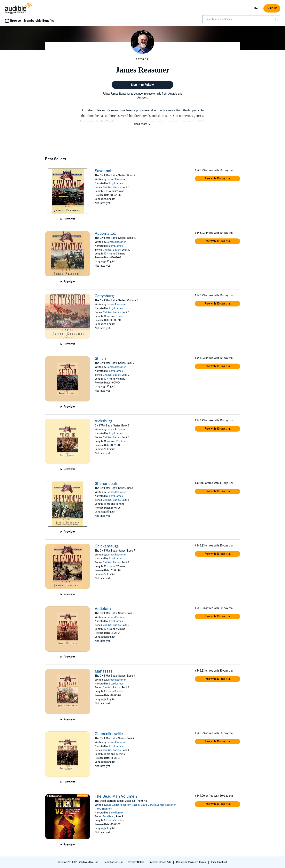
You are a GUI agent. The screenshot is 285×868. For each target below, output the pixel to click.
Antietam (103, 609)
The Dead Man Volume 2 (116, 796)
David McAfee (148, 805)
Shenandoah (106, 484)
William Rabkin (131, 805)
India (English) (219, 862)
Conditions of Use (114, 862)
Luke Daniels (116, 813)
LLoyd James (116, 684)
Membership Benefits (39, 21)
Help (257, 8)
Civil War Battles (112, 187)
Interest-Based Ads (161, 862)
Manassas (104, 671)
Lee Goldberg (115, 805)
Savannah (104, 171)
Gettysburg (104, 296)
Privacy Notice (137, 862)
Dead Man (109, 817)
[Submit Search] (277, 19)
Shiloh (100, 359)
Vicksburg (103, 421)
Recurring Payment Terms (191, 862)
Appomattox (105, 234)
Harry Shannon (103, 809)
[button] (142, 124)
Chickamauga (107, 546)
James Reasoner (117, 179)
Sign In (272, 8)
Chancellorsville (109, 734)
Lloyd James (116, 183)
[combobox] (241, 19)
